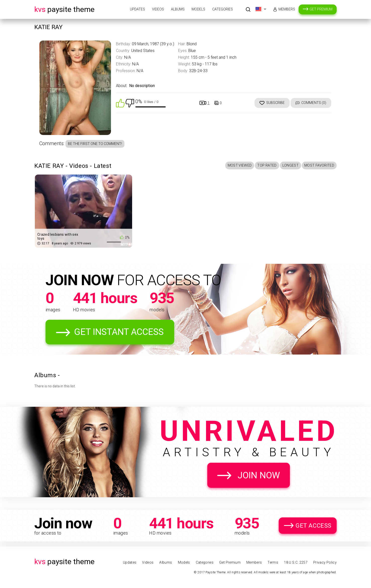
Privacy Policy (325, 562)
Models (198, 9)
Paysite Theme (64, 9)
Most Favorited (319, 165)
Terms (273, 562)
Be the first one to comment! (95, 144)
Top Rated (267, 165)
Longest (291, 165)
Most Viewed (240, 165)
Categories (223, 9)
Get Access (314, 526)
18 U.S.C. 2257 (296, 562)
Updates (137, 9)
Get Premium (321, 9)
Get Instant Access (119, 332)
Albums (178, 9)
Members (287, 9)
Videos (158, 9)
